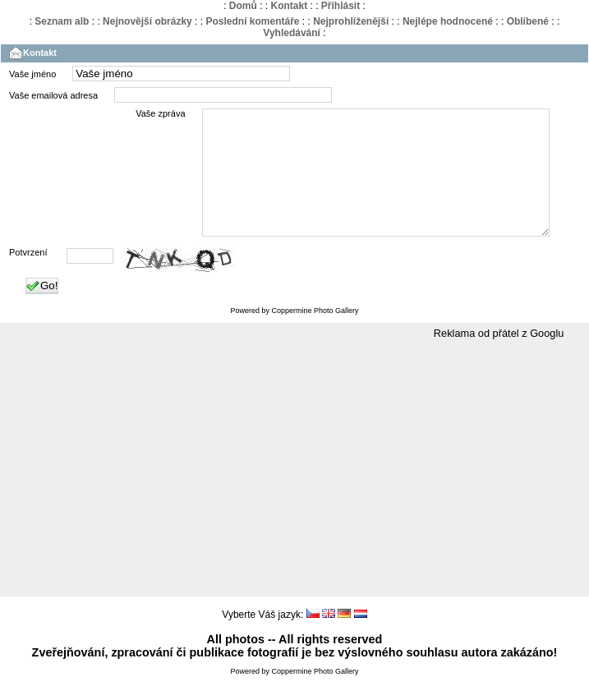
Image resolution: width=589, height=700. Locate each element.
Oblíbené (528, 21)
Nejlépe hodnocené (448, 21)
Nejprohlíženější (351, 21)
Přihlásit (341, 6)
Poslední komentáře (252, 21)
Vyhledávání (292, 33)
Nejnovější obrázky (147, 21)
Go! (42, 311)
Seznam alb (62, 21)
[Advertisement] (295, 494)
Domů (243, 6)
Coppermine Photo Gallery (315, 335)
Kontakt (289, 6)
